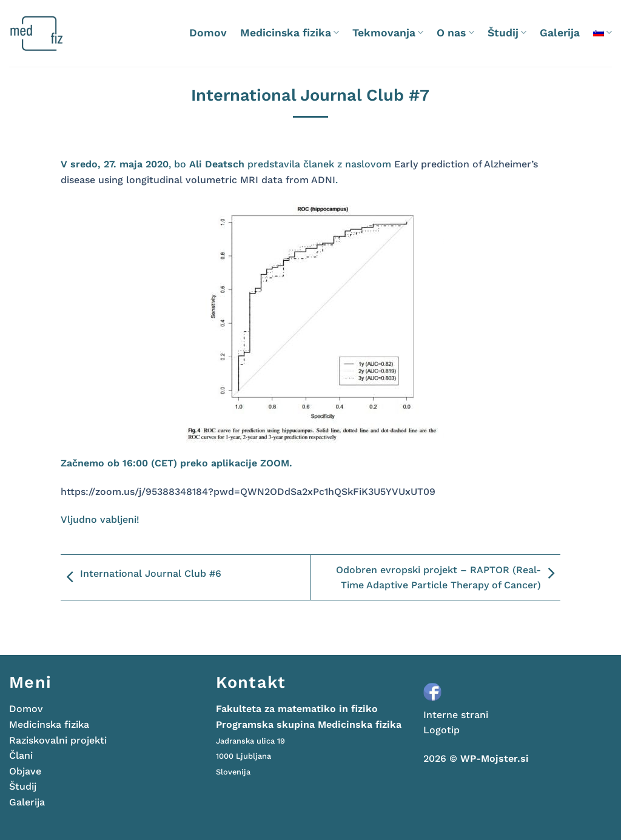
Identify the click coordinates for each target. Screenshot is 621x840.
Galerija (560, 33)
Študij (507, 33)
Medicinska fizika (290, 33)
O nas (455, 33)
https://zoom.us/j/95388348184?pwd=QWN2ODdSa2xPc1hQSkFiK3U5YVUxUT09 (248, 492)
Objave (25, 771)
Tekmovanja (388, 33)
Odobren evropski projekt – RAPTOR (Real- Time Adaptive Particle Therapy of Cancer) (448, 578)
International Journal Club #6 (141, 577)
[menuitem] (603, 32)
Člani (21, 755)
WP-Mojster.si (495, 758)
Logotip (441, 730)
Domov (208, 33)
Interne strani (456, 715)
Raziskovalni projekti (58, 740)
